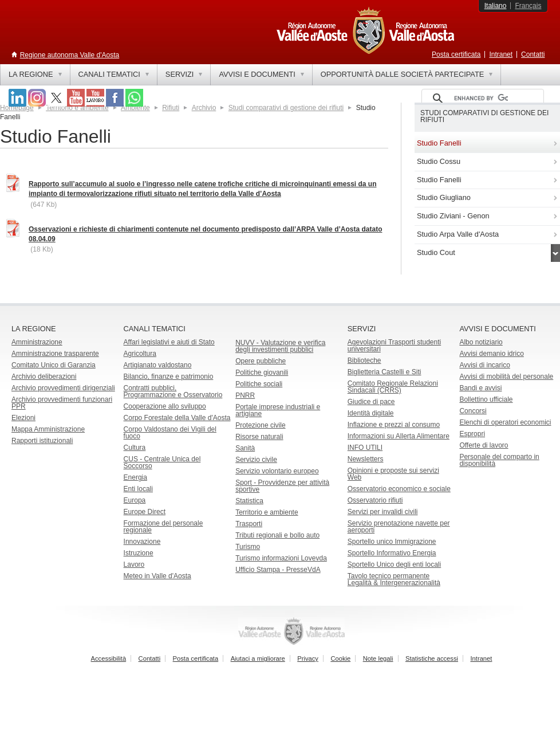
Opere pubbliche (261, 361)
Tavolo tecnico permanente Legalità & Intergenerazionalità (394, 579)
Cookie (340, 658)
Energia (135, 477)
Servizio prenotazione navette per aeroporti (399, 527)
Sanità (245, 448)
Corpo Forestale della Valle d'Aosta (177, 418)
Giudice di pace (371, 402)
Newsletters (366, 459)
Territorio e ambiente (267, 512)
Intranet (501, 54)
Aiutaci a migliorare (258, 658)
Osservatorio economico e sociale (399, 489)
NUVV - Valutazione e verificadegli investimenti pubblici (280, 346)
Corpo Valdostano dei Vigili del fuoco (170, 433)
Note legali (378, 658)
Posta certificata (456, 54)
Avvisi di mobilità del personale (506, 377)
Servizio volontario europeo (277, 471)
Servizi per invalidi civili (383, 512)
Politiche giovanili (262, 372)
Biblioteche (364, 360)
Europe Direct (145, 512)
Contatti (533, 54)
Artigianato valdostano (158, 365)
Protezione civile (260, 425)
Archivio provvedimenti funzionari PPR (62, 403)
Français (528, 6)
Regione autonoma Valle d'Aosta (70, 55)
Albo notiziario (481, 342)
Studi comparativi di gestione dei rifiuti (286, 108)
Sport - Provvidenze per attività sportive (282, 486)
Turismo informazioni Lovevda (281, 558)
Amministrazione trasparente (55, 354)
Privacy (308, 658)
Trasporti (249, 524)
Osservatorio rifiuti (375, 500)
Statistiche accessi (432, 658)
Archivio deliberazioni (44, 377)
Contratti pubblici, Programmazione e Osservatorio (173, 391)
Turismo (248, 547)
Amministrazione (37, 342)
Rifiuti (171, 108)
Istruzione (139, 553)
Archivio (204, 108)
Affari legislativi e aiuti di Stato (169, 342)
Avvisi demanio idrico (492, 354)
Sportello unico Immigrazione (392, 542)
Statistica (249, 501)
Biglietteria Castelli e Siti (384, 372)
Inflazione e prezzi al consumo (394, 425)
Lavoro (134, 564)
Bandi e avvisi (480, 388)
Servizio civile (256, 460)
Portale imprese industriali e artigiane (278, 410)
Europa (135, 500)
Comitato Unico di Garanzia (54, 365)
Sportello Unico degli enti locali (394, 564)
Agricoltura (140, 354)
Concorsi (473, 411)
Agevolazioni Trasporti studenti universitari (394, 346)
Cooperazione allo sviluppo (165, 406)
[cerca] (481, 99)
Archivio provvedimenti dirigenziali (63, 388)
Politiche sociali (259, 384)
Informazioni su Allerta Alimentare (399, 436)
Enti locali (138, 489)
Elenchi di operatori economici (505, 422)
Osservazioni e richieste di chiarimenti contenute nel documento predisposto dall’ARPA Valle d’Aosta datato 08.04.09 (205, 234)
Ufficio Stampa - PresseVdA (278, 570)
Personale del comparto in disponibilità (499, 460)
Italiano (496, 6)
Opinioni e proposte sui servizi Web (393, 474)
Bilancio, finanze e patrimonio (169, 377)
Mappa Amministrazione (48, 429)
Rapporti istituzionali (42, 441)
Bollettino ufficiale (486, 399)
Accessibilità (109, 658)
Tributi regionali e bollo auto (277, 535)
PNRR (245, 395)
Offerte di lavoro (484, 445)
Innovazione (142, 542)
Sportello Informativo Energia (392, 553)
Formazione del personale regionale (163, 527)
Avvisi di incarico (484, 365)
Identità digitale (371, 413)
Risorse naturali (259, 437)
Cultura (135, 448)
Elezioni (23, 418)
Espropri (472, 434)
